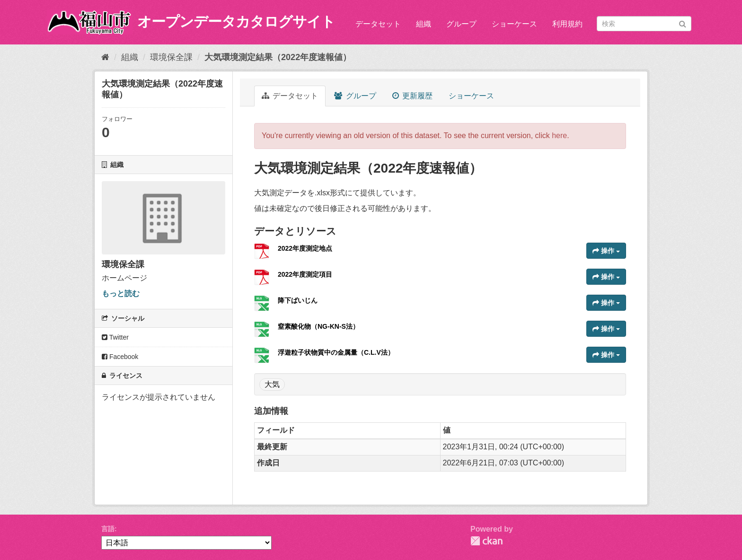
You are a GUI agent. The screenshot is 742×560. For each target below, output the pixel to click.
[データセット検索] (644, 24)
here (559, 136)
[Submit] (683, 23)
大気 (272, 384)
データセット (378, 24)
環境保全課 (171, 57)
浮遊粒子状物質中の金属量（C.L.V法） (336, 352)
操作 (606, 251)
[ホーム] (105, 57)
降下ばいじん (298, 300)
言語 (108, 529)
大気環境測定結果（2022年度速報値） (278, 57)
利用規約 (567, 24)
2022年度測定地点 (305, 248)
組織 (424, 24)
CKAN (486, 541)
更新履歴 (412, 96)
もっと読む (121, 293)
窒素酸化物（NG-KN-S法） (318, 326)
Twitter (115, 337)
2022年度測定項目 (305, 274)
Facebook (120, 357)
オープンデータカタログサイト (236, 22)
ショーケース (514, 24)
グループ (461, 24)
